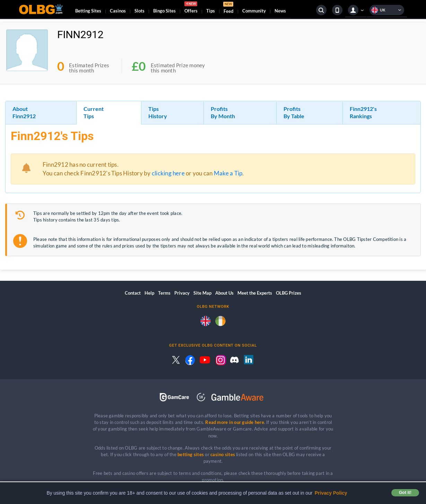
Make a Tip (228, 173)
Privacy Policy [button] (331, 493)
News (280, 11)
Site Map (202, 293)
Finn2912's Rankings (363, 112)
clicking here (168, 173)
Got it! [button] (405, 493)
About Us (224, 293)
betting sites (191, 454)
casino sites (223, 454)
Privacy (182, 293)
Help (149, 293)
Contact (133, 293)
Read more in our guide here (234, 422)
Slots (140, 11)
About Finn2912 (24, 112)
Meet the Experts (255, 293)
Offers (191, 8)
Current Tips (94, 112)
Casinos (118, 11)
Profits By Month (223, 112)
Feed (228, 8)
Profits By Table (294, 112)
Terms (164, 293)
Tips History (158, 112)
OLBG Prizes (289, 293)
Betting (88, 11)
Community (254, 11)
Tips (211, 11)
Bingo (164, 11)
